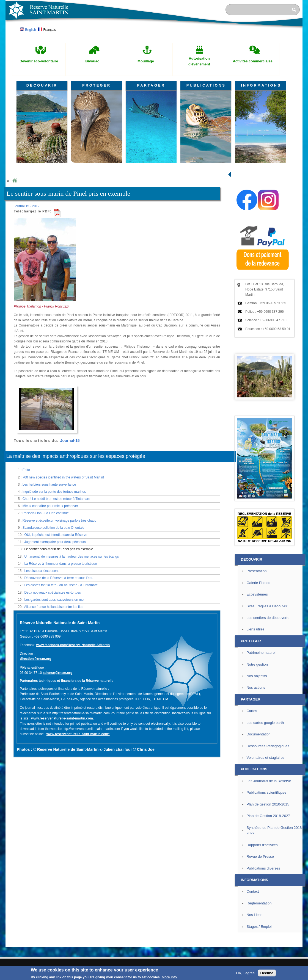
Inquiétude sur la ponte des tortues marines (54, 492)
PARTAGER (151, 85)
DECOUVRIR (42, 85)
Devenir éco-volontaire (39, 61)
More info (169, 977)
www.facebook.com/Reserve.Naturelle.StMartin (73, 645)
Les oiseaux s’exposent (41, 571)
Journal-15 (70, 441)
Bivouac (92, 61)
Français (47, 30)
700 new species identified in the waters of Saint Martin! (63, 477)
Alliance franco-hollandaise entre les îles (54, 607)
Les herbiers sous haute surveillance (49, 485)
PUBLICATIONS (206, 85)
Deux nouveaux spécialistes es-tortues (52, 593)
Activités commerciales (253, 61)
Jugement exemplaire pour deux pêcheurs (55, 542)
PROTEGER (97, 85)
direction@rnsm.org (35, 659)
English (28, 30)
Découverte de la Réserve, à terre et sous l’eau (59, 578)
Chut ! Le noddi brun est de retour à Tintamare (56, 499)
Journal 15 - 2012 (27, 206)
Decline (267, 973)
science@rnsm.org (57, 673)
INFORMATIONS (261, 85)
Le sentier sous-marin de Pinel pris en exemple (59, 549)
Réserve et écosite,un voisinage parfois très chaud (60, 521)
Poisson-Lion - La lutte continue (46, 513)
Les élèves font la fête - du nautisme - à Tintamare (61, 585)
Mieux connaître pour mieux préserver (50, 506)
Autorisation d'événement (199, 61)
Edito (26, 470)
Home (15, 181)
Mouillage (146, 61)
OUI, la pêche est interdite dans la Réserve (56, 535)
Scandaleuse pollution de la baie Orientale (53, 528)
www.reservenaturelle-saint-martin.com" (78, 734)
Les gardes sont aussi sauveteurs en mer (54, 600)
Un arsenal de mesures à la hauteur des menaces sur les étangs (71, 557)
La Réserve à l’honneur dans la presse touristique (61, 564)
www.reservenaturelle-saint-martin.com (62, 718)
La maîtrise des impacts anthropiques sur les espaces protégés (76, 456)
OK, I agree (245, 973)
